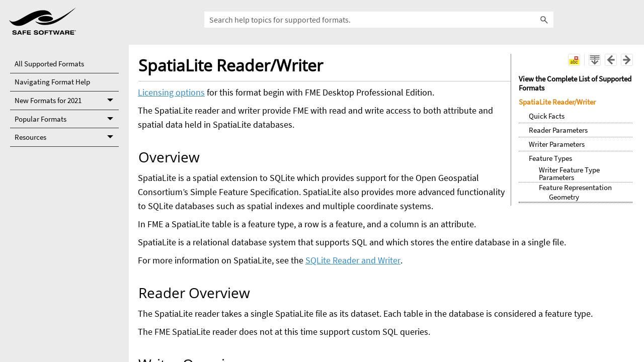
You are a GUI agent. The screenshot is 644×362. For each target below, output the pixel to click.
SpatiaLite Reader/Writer (557, 102)
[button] (544, 20)
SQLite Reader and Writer (353, 260)
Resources (67, 138)
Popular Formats (67, 119)
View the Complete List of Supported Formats (575, 83)
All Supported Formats (49, 64)
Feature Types (550, 158)
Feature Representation (575, 187)
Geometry (564, 197)
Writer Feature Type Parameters (569, 173)
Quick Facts (547, 116)
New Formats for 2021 (67, 101)
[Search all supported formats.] (379, 20)
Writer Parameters (557, 144)
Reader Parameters (558, 130)
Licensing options (171, 92)
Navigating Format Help (52, 82)
